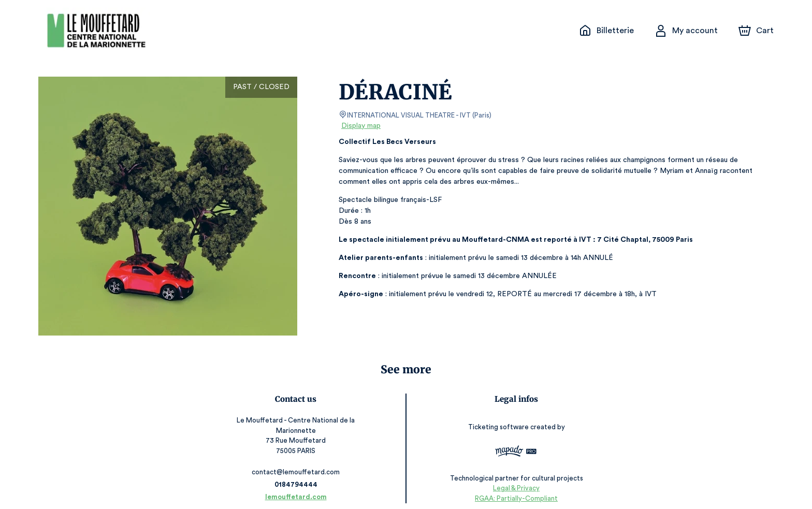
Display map (361, 126)
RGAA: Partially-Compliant (513, 488)
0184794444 (298, 475)
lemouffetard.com (299, 487)
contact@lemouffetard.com (299, 462)
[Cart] (757, 31)
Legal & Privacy (513, 478)
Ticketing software (497, 424)
